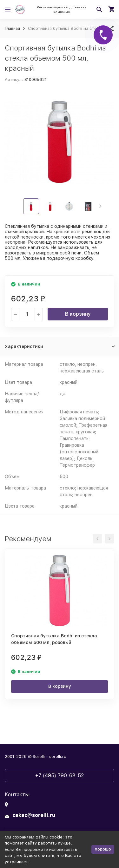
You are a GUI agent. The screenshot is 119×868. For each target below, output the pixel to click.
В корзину (78, 314)
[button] (100, 206)
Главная (12, 28)
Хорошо (103, 849)
